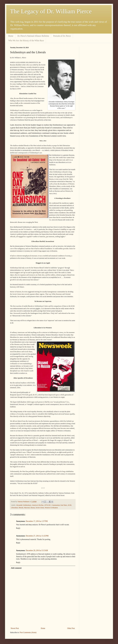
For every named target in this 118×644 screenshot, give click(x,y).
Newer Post (15, 628)
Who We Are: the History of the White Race (26, 41)
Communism (56, 505)
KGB (70, 505)
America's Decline (38, 505)
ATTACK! (48, 505)
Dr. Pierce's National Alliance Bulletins (33, 36)
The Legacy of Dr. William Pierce (51, 11)
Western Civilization (51, 508)
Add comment (16, 568)
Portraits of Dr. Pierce (62, 36)
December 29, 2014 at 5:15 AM (37, 550)
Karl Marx (64, 505)
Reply (18, 528)
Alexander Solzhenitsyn (24, 505)
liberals (21, 508)
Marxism (27, 508)
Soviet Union (40, 508)
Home (11, 36)
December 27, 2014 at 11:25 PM (37, 536)
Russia (33, 508)
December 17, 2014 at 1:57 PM (37, 521)
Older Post (71, 628)
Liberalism (14, 508)
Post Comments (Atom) (28, 632)
